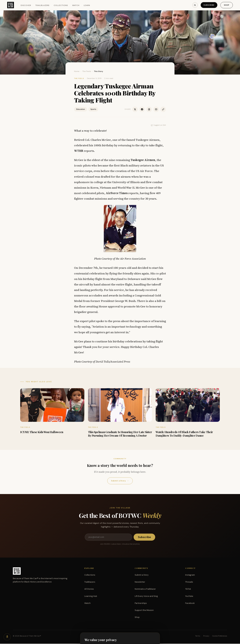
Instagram (190, 575)
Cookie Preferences (220, 636)
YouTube (189, 596)
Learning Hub (91, 596)
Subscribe (208, 5)
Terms (198, 636)
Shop (226, 5)
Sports (93, 109)
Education (81, 109)
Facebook (190, 603)
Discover (26, 5)
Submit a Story (120, 481)
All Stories (89, 589)
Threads (189, 582)
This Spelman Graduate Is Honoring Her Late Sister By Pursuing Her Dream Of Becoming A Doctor (120, 434)
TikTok (188, 589)
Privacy (206, 636)
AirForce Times (117, 193)
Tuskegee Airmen (143, 160)
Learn (87, 5)
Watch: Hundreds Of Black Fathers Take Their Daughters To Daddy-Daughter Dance (184, 434)
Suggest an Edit (158, 125)
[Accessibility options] (7, 637)
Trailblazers (43, 5)
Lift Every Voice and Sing (146, 596)
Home (77, 71)
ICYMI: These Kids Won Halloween (42, 432)
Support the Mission (144, 610)
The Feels (87, 71)
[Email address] (108, 537)
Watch (76, 5)
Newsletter (140, 582)
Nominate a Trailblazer (145, 589)
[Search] (194, 5)
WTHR (79, 151)
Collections (61, 5)
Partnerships (141, 603)
